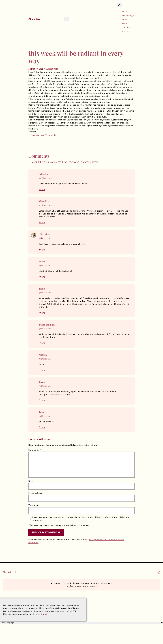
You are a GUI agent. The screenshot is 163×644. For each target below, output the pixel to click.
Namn (31, 481)
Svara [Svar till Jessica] (42, 400)
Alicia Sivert (35, 19)
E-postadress (35, 493)
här (46, 614)
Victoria (43, 355)
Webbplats (34, 505)
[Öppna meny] (67, 19)
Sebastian (44, 174)
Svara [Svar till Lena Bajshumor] (42, 343)
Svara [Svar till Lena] (42, 427)
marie (42, 261)
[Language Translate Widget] (81, 623)
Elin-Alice (44, 201)
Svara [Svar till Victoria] (42, 370)
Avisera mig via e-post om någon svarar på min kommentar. (59, 525)
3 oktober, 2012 (45, 265)
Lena (41, 412)
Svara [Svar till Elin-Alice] (42, 222)
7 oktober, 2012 (45, 238)
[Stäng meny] (119, 5)
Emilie (42, 289)
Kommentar (35, 450)
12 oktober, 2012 (46, 205)
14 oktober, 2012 (46, 178)
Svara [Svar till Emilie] (42, 313)
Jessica (42, 382)
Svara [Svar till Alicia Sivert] (42, 250)
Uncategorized (37, 135)
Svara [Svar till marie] (42, 277)
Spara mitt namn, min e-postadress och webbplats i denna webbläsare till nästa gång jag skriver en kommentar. (80, 519)
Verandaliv (51, 135)
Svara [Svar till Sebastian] (42, 189)
